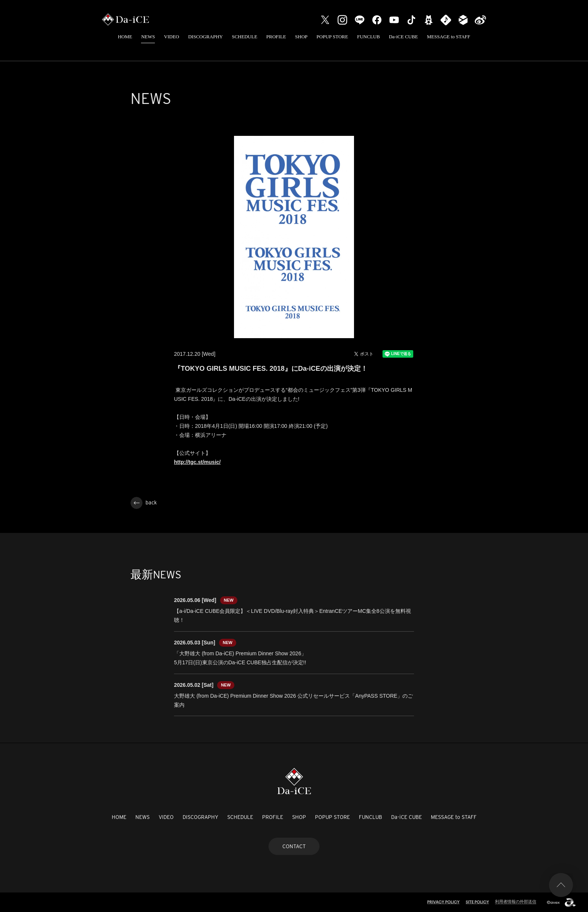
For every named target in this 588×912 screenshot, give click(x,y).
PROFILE (276, 37)
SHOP (301, 37)
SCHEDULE (244, 37)
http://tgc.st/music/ (197, 462)
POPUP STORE (332, 37)
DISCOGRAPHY (205, 37)
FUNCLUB (368, 37)
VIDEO (171, 37)
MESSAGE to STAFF (449, 37)
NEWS (148, 37)
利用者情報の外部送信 (516, 901)
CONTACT (294, 846)
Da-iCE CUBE (403, 37)
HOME (125, 37)
